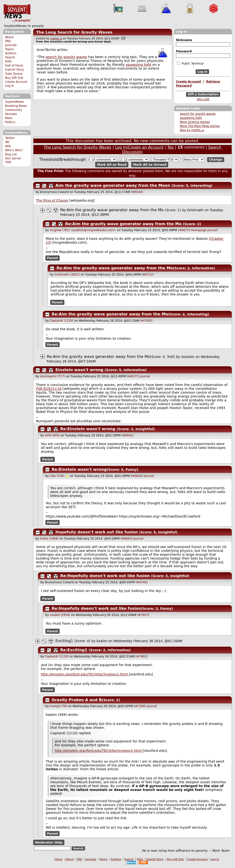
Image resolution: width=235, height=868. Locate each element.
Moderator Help (49, 842)
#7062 (142, 657)
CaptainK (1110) (62, 321)
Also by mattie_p (192, 130)
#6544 (137, 192)
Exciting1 (64, 641)
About (9, 37)
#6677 (184, 230)
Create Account (16, 82)
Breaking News (16, 106)
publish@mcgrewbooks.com (93, 230)
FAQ (8, 41)
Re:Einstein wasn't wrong (88, 429)
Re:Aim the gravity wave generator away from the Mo (112, 210)
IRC (7, 142)
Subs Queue (14, 74)
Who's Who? (14, 150)
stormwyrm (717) (53, 376)
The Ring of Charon (52, 200)
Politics (10, 122)
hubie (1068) (49, 539)
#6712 (148, 275)
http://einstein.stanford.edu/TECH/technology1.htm (85, 674)
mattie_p (56, 39)
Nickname (184, 40)
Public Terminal (190, 63)
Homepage (199, 230)
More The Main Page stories (200, 126)
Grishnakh (195, 210)
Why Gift (203, 99)
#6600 (137, 476)
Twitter (10, 138)
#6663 (127, 539)
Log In (9, 86)
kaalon (102, 641)
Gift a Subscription (203, 95)
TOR (8, 162)
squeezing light (191, 118)
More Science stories (195, 122)
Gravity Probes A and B (77, 700)
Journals (11, 45)
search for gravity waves (198, 114)
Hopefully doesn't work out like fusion (97, 532)
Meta (9, 118)
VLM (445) (52, 435)
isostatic (188, 357)
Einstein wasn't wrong (79, 370)
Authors (11, 53)
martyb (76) (58, 706)
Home (59, 859)
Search (10, 57)
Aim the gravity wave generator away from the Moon (113, 185)
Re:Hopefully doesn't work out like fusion (105, 576)
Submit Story (15, 70)
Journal (213, 230)
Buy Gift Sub (14, 78)
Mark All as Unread (150, 165)
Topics (9, 49)
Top (170, 147)
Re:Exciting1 (74, 650)
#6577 (133, 376)
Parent (53, 258)
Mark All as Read (112, 165)
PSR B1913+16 (49, 389)
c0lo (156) (57, 476)
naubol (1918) (60, 615)
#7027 (143, 615)
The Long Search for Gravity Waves (74, 32)
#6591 (127, 435)
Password (184, 51)
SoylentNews (17, 13)
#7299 (140, 706)
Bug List (11, 154)
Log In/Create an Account (139, 147)
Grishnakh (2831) (67, 275)
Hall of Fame (14, 66)
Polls (8, 61)
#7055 (146, 321)
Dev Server (13, 158)
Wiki (8, 146)
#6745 (142, 582)
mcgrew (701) (60, 230)
